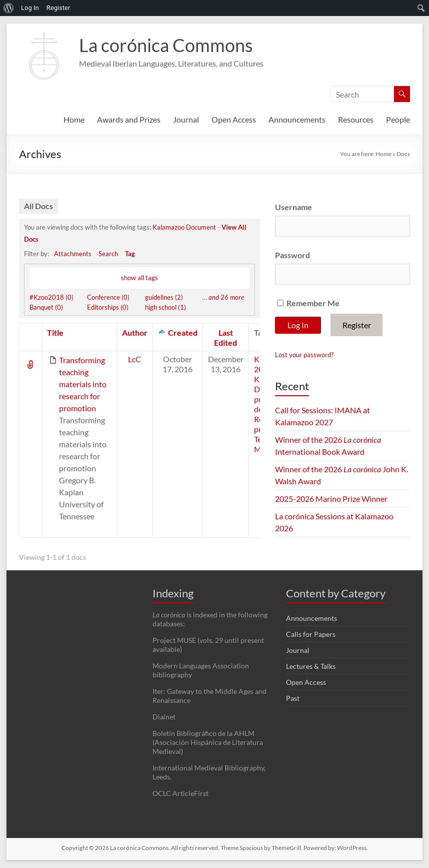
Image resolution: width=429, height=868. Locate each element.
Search (108, 254)
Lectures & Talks (311, 667)
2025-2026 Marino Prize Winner (331, 499)
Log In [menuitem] (30, 8)
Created (183, 333)
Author (135, 333)
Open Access (234, 119)
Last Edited (225, 338)
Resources (356, 119)
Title (55, 333)
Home (74, 119)
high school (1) (165, 308)
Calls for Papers (311, 635)
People (398, 119)
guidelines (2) (164, 298)
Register (357, 325)
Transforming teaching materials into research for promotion (83, 384)
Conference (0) (108, 298)
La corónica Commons (166, 45)
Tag (130, 254)
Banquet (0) (46, 308)
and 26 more (226, 298)
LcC (134, 359)
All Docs (38, 206)
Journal (186, 119)
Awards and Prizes (129, 119)
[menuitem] (9, 8)
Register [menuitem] (58, 8)
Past (293, 699)
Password (292, 255)
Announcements (297, 119)
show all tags (139, 277)
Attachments (73, 254)
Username (293, 207)
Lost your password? (304, 355)
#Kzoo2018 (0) (51, 298)
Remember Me (308, 303)
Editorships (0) (108, 308)
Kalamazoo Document (184, 227)
